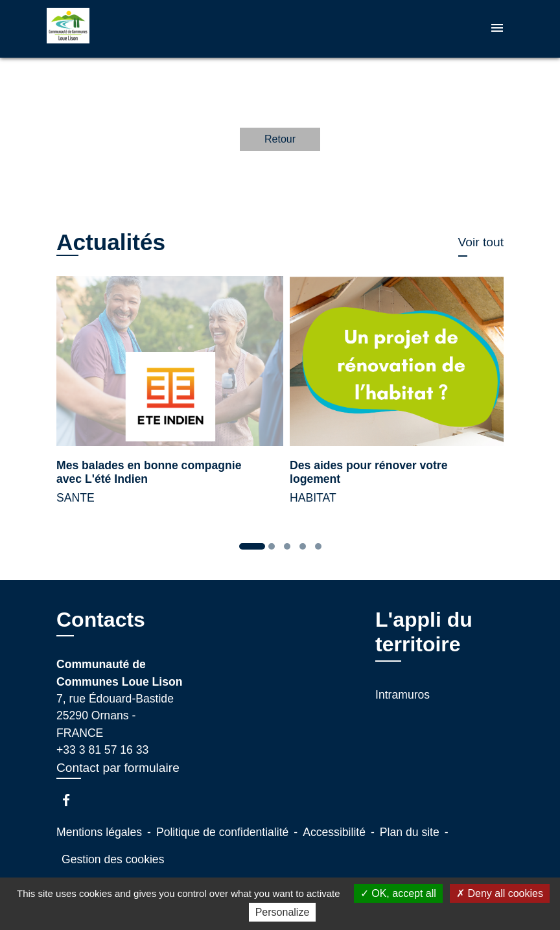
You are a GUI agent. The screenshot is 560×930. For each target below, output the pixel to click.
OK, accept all (398, 893)
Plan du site (410, 832)
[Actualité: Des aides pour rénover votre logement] (397, 398)
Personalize (283, 912)
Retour (280, 139)
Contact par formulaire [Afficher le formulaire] (118, 768)
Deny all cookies (500, 893)
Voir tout (481, 242)
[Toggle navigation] (497, 29)
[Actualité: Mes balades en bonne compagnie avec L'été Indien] (163, 398)
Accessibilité (334, 832)
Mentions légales (99, 832)
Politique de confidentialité (222, 832)
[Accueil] (128, 29)
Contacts (101, 620)
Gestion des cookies (113, 859)
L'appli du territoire (424, 632)
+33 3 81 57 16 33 (102, 750)
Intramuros (402, 695)
